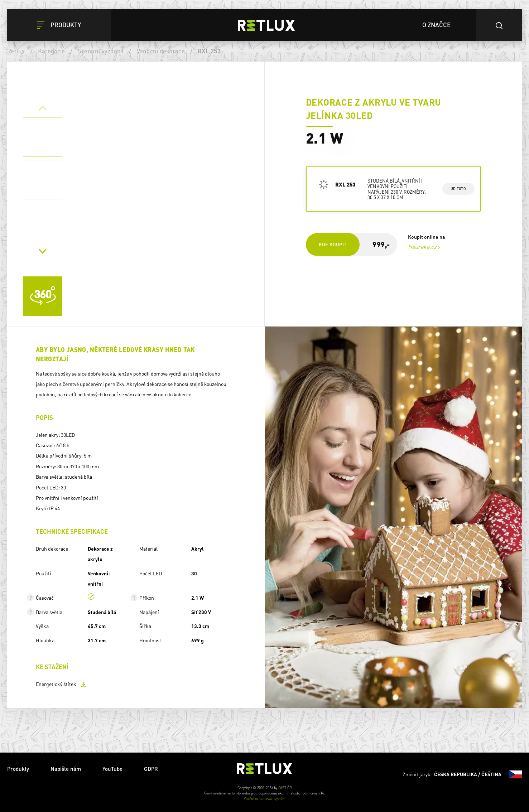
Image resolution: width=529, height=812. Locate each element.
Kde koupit (333, 244)
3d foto (458, 189)
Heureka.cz (422, 246)
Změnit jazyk (462, 774)
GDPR (151, 769)
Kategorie (51, 51)
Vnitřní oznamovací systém (265, 798)
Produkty (18, 769)
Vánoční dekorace (161, 51)
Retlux (16, 51)
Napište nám (66, 769)
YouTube (112, 769)
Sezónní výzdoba (101, 51)
